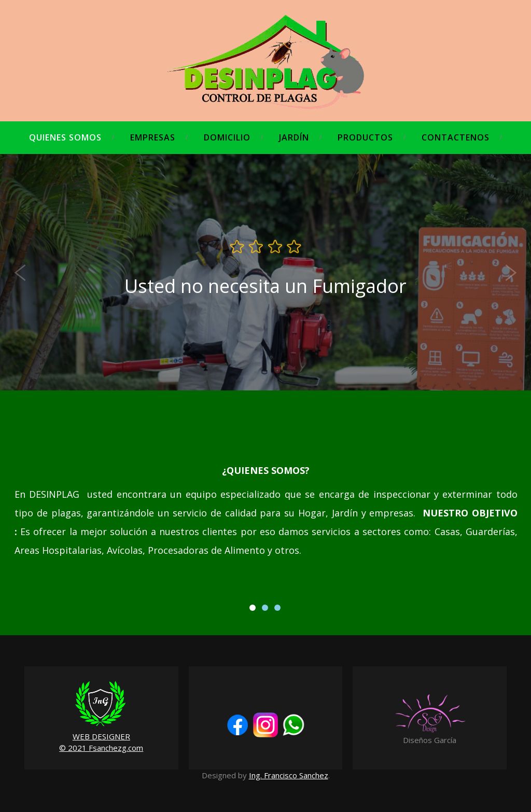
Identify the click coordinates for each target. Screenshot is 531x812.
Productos (365, 137)
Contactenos (456, 137)
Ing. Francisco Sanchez (289, 775)
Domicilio (227, 137)
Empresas (153, 137)
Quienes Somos (65, 137)
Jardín (294, 137)
